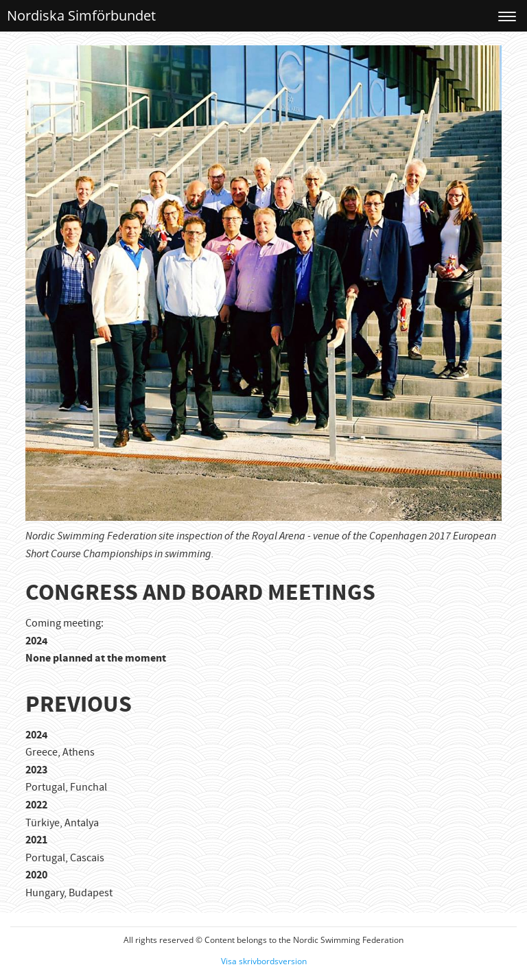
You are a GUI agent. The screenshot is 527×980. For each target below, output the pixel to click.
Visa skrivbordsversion (264, 961)
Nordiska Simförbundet (81, 15)
